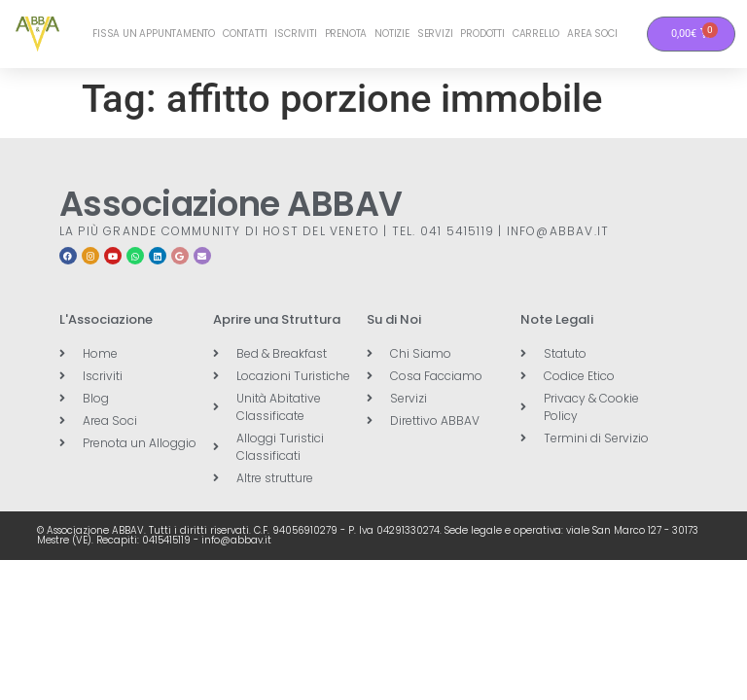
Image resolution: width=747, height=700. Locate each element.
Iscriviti (295, 34)
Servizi (435, 34)
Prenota (346, 34)
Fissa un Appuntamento (154, 34)
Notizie (392, 34)
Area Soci (592, 34)
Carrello (536, 34)
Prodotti (482, 34)
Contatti (245, 34)
